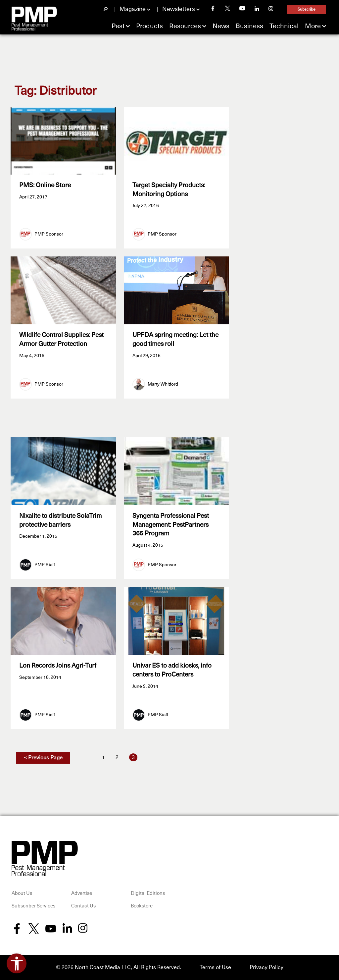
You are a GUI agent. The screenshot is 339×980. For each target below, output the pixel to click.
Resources (185, 26)
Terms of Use (215, 967)
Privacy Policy (266, 967)
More (313, 26)
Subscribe (307, 10)
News (221, 26)
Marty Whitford (163, 384)
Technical (284, 26)
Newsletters (179, 9)
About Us (22, 893)
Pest (118, 26)
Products (149, 26)
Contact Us (83, 906)
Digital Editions (148, 893)
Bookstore (142, 906)
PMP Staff (45, 565)
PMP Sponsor (49, 234)
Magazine (133, 9)
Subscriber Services (33, 906)
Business (249, 26)
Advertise (82, 893)
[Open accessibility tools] (17, 963)
